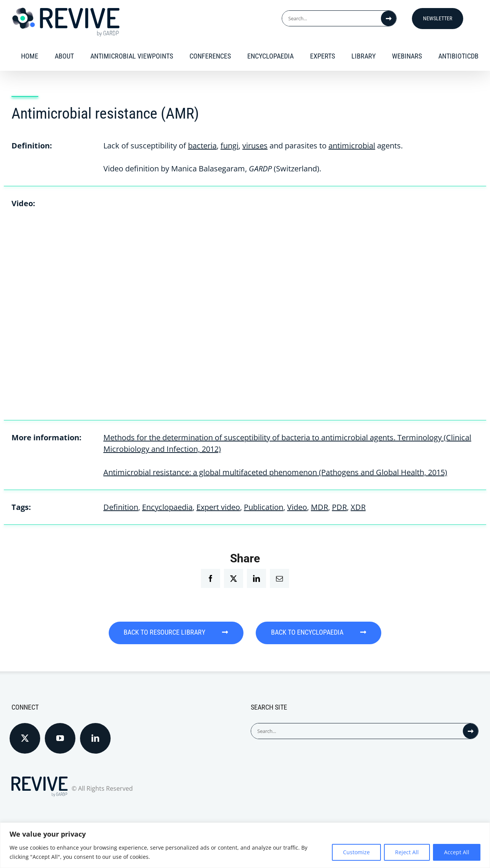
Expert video (218, 507)
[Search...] (332, 18)
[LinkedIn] (95, 738)
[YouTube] (60, 738)
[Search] (389, 18)
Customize (356, 852)
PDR (339, 507)
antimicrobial (352, 146)
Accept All (457, 852)
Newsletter (438, 18)
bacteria (202, 146)
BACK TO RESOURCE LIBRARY (176, 633)
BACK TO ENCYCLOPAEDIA (319, 633)
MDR (319, 507)
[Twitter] (25, 738)
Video (297, 507)
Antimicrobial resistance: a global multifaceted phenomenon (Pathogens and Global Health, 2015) (275, 472)
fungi (229, 146)
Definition (121, 507)
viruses (255, 146)
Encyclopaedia (167, 507)
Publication (264, 507)
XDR (358, 507)
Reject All (407, 852)
